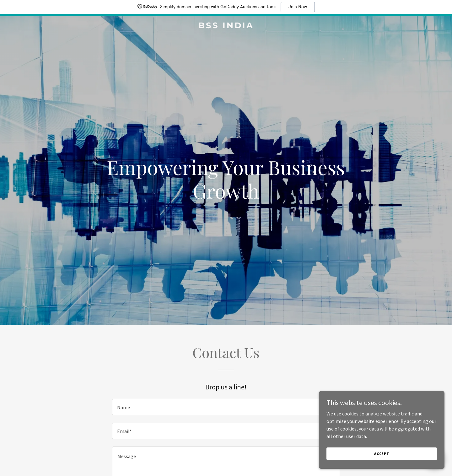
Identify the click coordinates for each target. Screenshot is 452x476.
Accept (382, 458)
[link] (226, 26)
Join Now (298, 7)
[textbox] (226, 407)
